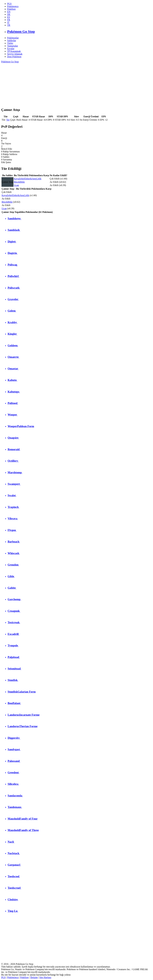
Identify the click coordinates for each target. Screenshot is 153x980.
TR (9, 25)
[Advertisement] (76, 84)
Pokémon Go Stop (10, 62)
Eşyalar (11, 49)
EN (9, 12)
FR (9, 20)
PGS (3, 977)
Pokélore (24, 977)
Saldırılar (12, 40)
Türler (10, 43)
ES (9, 17)
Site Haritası (45, 977)
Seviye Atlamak (15, 54)
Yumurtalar (13, 46)
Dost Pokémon (14, 57)
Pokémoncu (13, 977)
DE (9, 14)
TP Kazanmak (14, 51)
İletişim (34, 977)
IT (8, 22)
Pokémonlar (13, 38)
